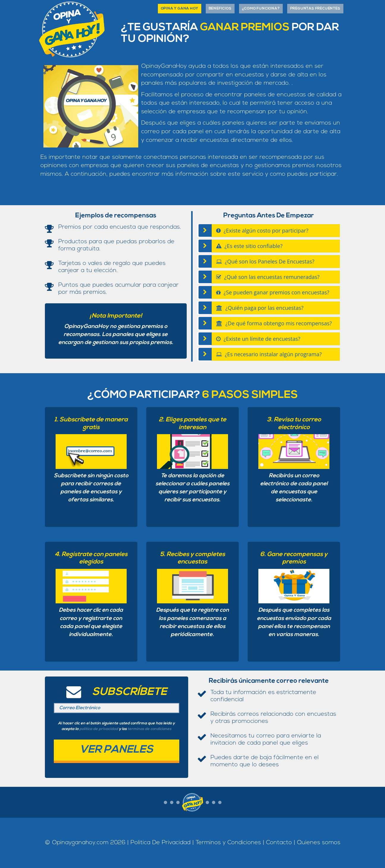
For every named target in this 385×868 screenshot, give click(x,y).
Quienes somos (319, 843)
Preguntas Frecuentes (315, 9)
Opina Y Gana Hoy (180, 9)
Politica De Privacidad (161, 843)
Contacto (279, 843)
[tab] (276, 231)
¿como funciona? (261, 9)
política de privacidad (99, 729)
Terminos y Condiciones (229, 843)
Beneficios (220, 9)
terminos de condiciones (149, 729)
